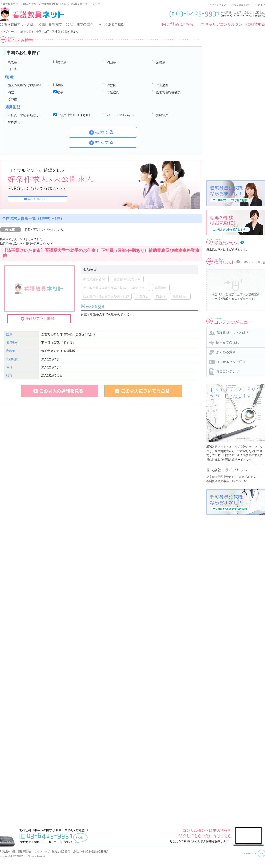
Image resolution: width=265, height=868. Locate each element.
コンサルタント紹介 (231, 362)
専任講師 (162, 85)
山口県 (12, 69)
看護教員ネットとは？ (232, 333)
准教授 (111, 85)
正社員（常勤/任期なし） (25, 115)
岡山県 (111, 62)
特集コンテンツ (227, 372)
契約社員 (162, 115)
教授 (60, 85)
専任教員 (113, 92)
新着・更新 (32, 230)
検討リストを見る (253, 262)
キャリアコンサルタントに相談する (235, 24)
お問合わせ (78, 851)
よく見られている (52, 230)
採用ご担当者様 (61, 851)
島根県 (62, 62)
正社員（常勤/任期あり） (67, 32)
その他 (12, 99)
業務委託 (14, 122)
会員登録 (91, 851)
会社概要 (103, 851)
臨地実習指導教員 (168, 92)
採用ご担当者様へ (241, 5)
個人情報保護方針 (23, 851)
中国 (39, 32)
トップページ (8, 32)
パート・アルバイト (120, 115)
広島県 (161, 62)
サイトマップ (219, 5)
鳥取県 (12, 62)
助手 (47, 32)
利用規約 (5, 851)
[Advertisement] (223, 106)
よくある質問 (226, 352)
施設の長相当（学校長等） (26, 85)
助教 (11, 92)
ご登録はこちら (180, 24)
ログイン (260, 5)
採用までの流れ (227, 342)
